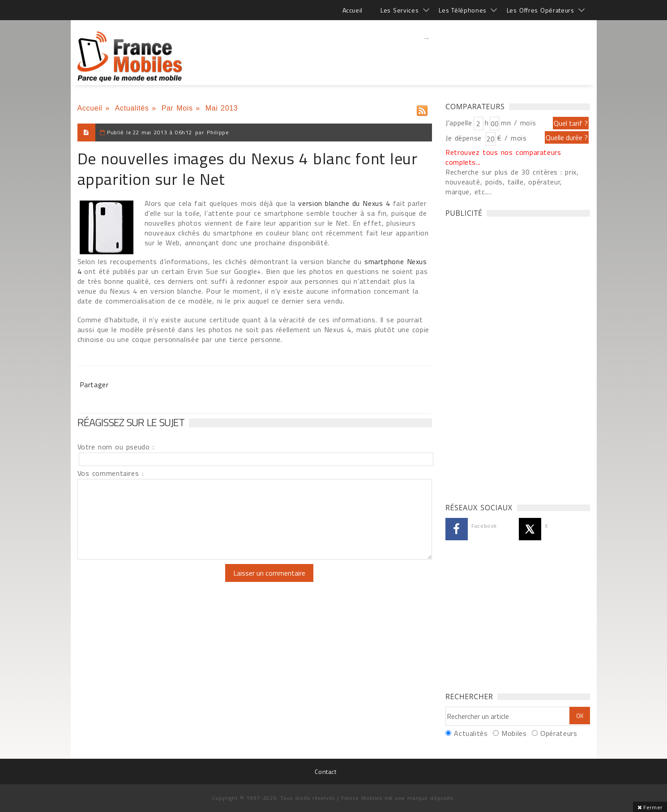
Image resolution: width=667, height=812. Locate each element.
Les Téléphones (463, 10)
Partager (94, 385)
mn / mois (518, 123)
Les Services (400, 10)
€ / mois (512, 138)
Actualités (132, 108)
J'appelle (459, 123)
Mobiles (514, 733)
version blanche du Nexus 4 (344, 203)
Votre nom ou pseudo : (116, 447)
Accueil (353, 10)
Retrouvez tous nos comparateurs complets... (503, 157)
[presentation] (152, 581)
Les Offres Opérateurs (541, 10)
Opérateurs (559, 733)
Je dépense (465, 138)
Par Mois (177, 108)
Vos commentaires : (111, 473)
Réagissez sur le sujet (131, 422)
